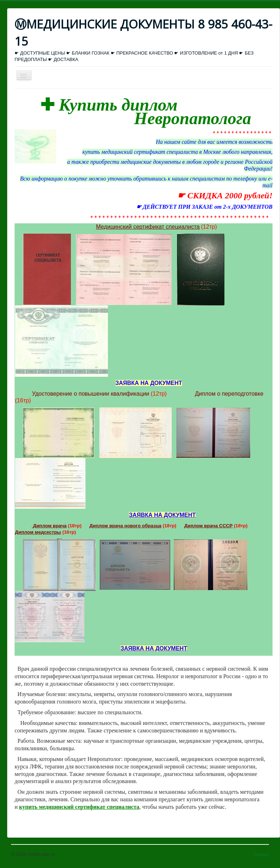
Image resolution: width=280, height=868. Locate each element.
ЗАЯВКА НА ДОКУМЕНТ (162, 515)
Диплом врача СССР (208, 526)
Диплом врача (50, 526)
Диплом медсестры (38, 532)
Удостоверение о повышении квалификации (91, 394)
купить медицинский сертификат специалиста (79, 807)
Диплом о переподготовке (229, 394)
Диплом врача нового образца (125, 526)
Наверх (261, 854)
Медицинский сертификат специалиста (148, 227)
